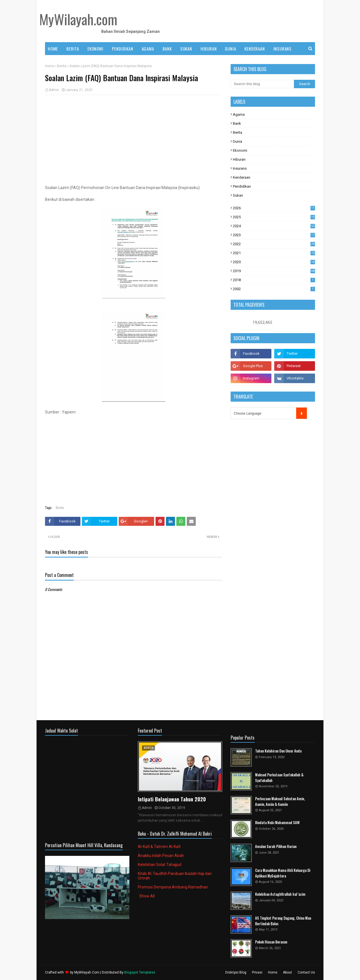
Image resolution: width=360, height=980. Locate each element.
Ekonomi (240, 150)
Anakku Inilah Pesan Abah (161, 856)
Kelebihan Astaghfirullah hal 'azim (280, 894)
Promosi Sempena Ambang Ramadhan (173, 887)
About (287, 972)
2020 (274, 262)
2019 (274, 271)
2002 (274, 289)
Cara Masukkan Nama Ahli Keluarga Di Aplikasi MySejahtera (283, 873)
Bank (237, 123)
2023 (274, 235)
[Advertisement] (134, 140)
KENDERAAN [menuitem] (255, 49)
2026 (274, 208)
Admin (54, 90)
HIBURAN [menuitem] (209, 49)
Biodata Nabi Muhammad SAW (277, 823)
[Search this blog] (262, 84)
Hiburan (239, 159)
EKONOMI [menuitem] (95, 49)
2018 (274, 280)
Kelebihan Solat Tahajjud (160, 865)
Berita (62, 66)
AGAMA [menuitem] (148, 49)
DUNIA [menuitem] (230, 49)
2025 (274, 217)
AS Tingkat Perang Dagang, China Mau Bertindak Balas (283, 921)
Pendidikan (242, 186)
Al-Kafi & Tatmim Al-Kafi (159, 847)
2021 (274, 253)
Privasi (257, 972)
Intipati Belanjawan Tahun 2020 (172, 799)
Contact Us (306, 972)
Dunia (238, 141)
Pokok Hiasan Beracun (271, 942)
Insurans (240, 168)
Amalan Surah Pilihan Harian (276, 846)
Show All (147, 896)
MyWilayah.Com (87, 972)
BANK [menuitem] (167, 49)
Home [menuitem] (53, 49)
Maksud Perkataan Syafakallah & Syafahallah (279, 778)
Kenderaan (242, 177)
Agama (239, 114)
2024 (274, 226)
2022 (274, 244)
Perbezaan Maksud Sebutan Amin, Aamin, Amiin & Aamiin (280, 801)
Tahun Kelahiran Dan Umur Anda (278, 751)
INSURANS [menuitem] (283, 49)
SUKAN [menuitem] (186, 49)
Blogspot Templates (140, 972)
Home (50, 66)
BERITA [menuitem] (73, 49)
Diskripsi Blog (236, 972)
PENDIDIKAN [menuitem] (123, 49)
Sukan (238, 195)
